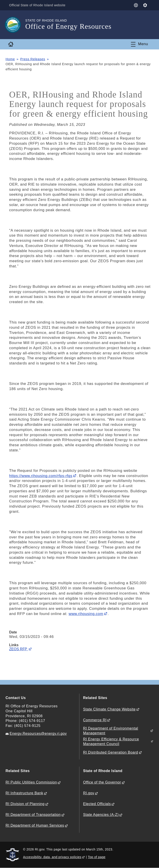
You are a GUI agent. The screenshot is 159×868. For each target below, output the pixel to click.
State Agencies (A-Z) (101, 815)
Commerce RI (95, 720)
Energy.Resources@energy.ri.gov (38, 734)
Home (10, 59)
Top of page (97, 857)
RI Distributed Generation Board (110, 752)
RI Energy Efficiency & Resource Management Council (111, 742)
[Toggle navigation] (140, 44)
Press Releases (33, 59)
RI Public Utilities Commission (31, 782)
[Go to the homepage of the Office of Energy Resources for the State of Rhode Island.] (15, 25)
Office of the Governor (102, 782)
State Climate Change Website (109, 709)
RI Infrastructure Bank (24, 793)
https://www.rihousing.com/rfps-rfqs (41, 476)
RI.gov (89, 793)
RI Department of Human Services (35, 825)
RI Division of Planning (25, 804)
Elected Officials (97, 804)
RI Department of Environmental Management (110, 731)
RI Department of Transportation (33, 815)
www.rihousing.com (86, 614)
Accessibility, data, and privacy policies (52, 857)
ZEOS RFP (19, 649)
